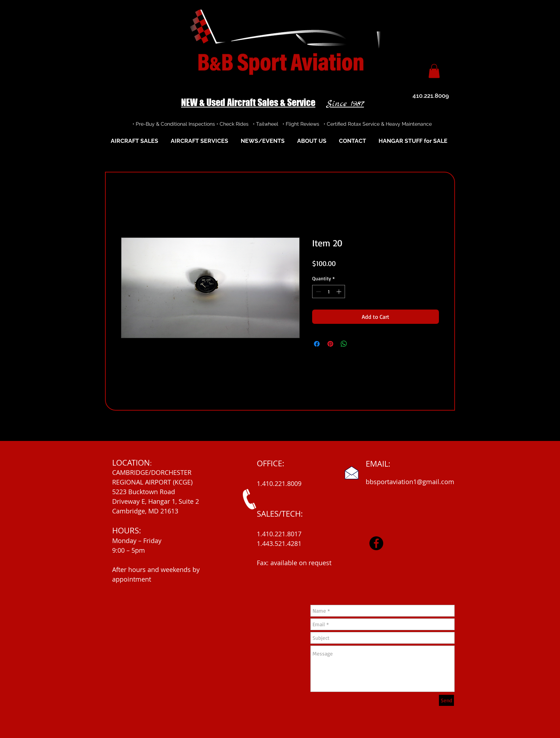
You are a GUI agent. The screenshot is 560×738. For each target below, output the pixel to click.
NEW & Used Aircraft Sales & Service (248, 102)
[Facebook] (376, 543)
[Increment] (339, 292)
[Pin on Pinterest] (330, 344)
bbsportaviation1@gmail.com (410, 482)
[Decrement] (318, 292)
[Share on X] (357, 344)
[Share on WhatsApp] (344, 344)
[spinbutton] (329, 292)
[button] (434, 71)
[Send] (446, 700)
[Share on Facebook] (317, 344)
